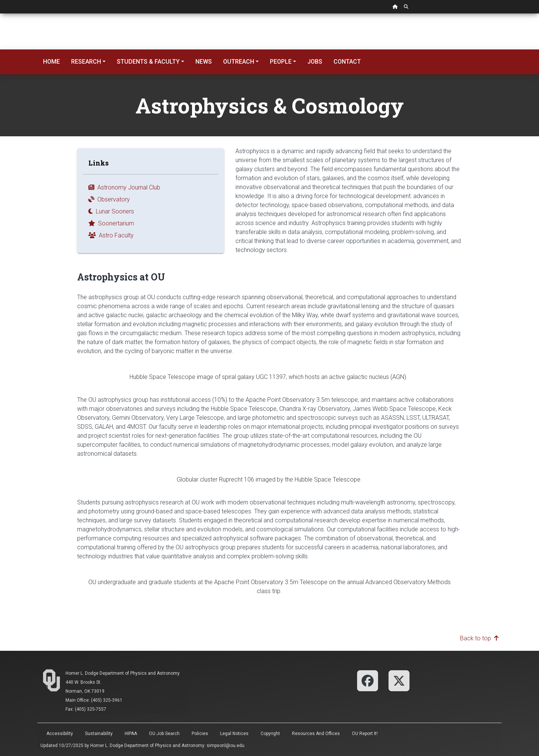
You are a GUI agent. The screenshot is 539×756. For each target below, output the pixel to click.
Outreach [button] (239, 62)
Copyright (270, 734)
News (204, 62)
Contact (347, 62)
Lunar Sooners (111, 211)
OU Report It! (365, 734)
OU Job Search (164, 734)
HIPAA (131, 734)
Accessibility (60, 734)
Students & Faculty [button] (148, 62)
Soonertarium (111, 223)
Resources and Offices (316, 734)
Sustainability (99, 734)
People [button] (281, 62)
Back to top (479, 638)
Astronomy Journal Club (124, 187)
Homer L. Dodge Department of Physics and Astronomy (123, 673)
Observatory (109, 199)
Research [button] (86, 62)
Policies (200, 734)
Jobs (315, 62)
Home (51, 62)
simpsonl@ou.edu (226, 746)
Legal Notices (234, 734)
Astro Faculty (111, 235)
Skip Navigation (0, 14)
